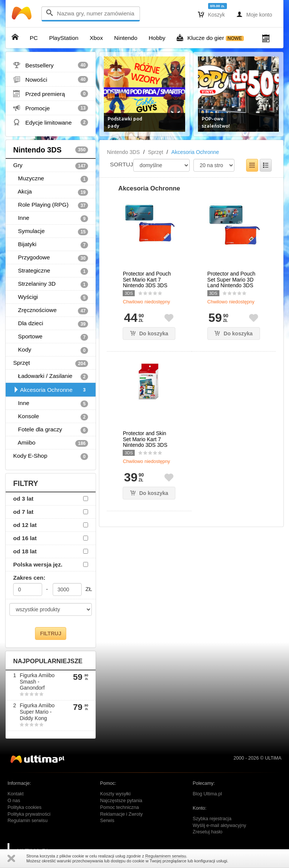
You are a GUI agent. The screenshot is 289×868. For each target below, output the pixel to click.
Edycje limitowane (51, 122)
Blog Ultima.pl (207, 794)
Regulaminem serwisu (166, 856)
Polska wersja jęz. (38, 564)
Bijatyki (51, 245)
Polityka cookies (24, 807)
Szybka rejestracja (212, 819)
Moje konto (254, 14)
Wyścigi (51, 297)
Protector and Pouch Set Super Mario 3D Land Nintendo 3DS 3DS (231, 282)
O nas (14, 801)
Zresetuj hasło (208, 832)
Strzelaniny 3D (51, 284)
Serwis (107, 821)
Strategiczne (51, 271)
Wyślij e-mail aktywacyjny (219, 825)
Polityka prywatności (29, 814)
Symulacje (51, 231)
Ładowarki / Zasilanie (51, 376)
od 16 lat (25, 538)
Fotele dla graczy (51, 430)
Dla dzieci (51, 324)
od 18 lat (25, 551)
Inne (51, 218)
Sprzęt (51, 363)
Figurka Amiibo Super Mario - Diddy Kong (37, 712)
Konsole (51, 417)
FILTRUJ (51, 633)
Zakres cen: (29, 578)
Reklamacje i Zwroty (121, 814)
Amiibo (51, 443)
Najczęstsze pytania (121, 801)
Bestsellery (51, 65)
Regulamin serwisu (27, 821)
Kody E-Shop (51, 456)
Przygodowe (51, 258)
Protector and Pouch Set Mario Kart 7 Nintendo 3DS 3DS (147, 280)
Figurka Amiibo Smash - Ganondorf (37, 682)
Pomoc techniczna (119, 807)
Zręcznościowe (51, 311)
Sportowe (51, 337)
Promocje (51, 108)
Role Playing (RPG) (51, 205)
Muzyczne (51, 179)
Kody (51, 350)
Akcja (51, 192)
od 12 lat (25, 525)
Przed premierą (51, 94)
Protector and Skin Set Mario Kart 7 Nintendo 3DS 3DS (145, 439)
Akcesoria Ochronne (51, 390)
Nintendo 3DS (51, 150)
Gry (51, 166)
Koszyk (211, 14)
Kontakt (16, 794)
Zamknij (11, 858)
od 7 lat (23, 512)
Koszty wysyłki (115, 794)
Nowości (51, 79)
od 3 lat (23, 499)
